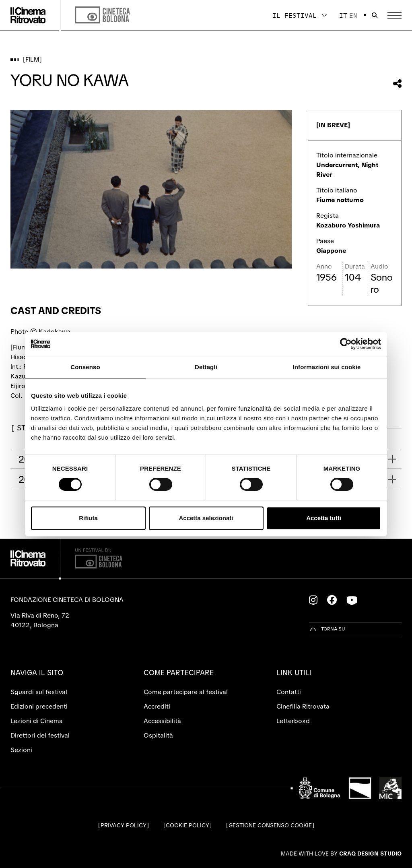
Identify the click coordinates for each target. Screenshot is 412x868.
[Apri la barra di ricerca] (375, 15)
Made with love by (341, 854)
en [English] (353, 15)
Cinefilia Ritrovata (303, 706)
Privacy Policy (124, 825)
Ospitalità (158, 735)
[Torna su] (327, 629)
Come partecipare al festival (186, 692)
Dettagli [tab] (206, 367)
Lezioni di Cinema (37, 721)
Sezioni (21, 750)
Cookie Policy (187, 825)
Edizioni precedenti (39, 706)
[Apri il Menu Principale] (394, 15)
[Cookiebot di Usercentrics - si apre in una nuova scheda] (346, 344)
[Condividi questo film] (397, 84)
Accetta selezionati (206, 518)
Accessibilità (162, 721)
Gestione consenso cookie (270, 825)
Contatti (289, 692)
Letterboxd (293, 721)
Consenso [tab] (85, 367)
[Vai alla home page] (28, 15)
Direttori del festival (40, 735)
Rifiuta (88, 518)
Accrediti (157, 706)
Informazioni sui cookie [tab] (327, 367)
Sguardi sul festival (39, 692)
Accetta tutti (324, 518)
